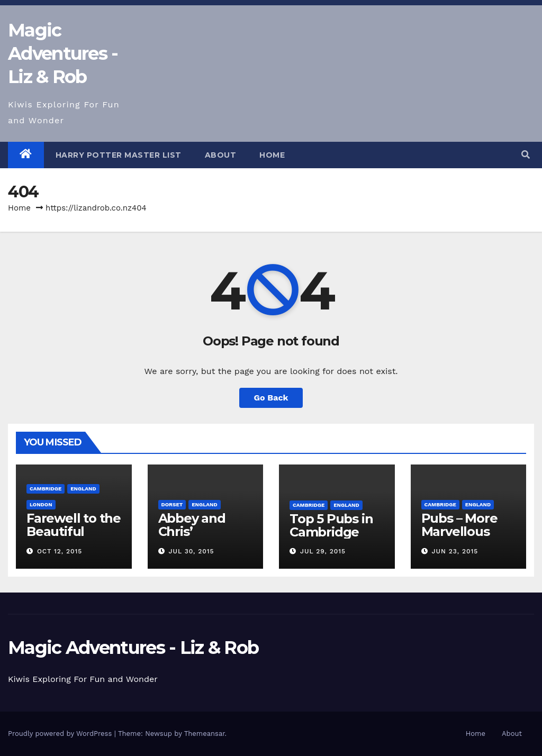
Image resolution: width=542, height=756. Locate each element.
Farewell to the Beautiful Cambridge (74, 531)
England (83, 489)
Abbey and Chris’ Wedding (192, 531)
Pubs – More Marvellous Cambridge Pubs (459, 538)
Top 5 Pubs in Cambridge (331, 525)
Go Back (271, 398)
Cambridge (46, 489)
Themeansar (205, 734)
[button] (526, 155)
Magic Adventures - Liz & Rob (63, 53)
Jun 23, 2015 (455, 551)
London (41, 504)
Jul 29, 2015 (323, 551)
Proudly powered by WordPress (61, 734)
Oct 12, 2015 (60, 551)
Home (272, 155)
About (221, 155)
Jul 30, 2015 (191, 551)
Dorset (172, 504)
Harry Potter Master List (119, 155)
